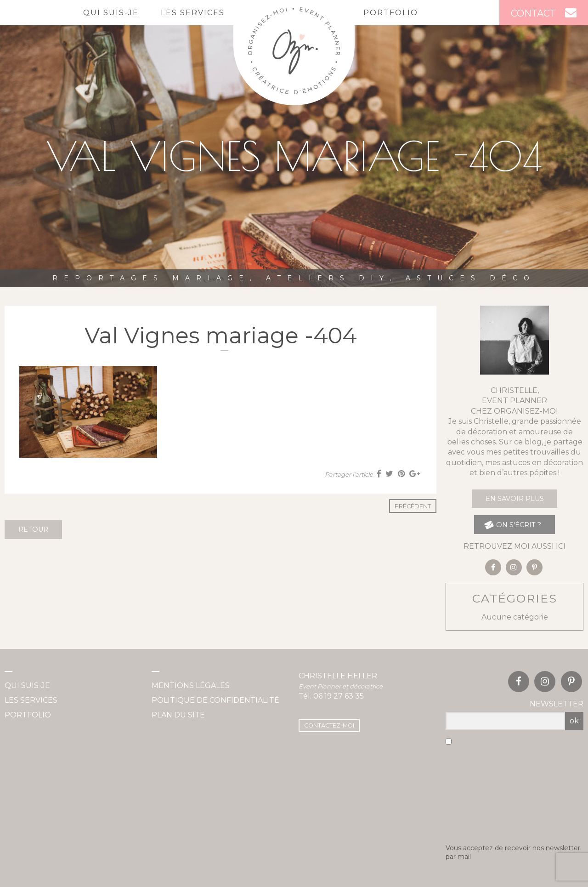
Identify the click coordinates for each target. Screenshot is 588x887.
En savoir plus (515, 499)
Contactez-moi (329, 725)
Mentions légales (191, 685)
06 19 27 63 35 (339, 696)
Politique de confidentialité (215, 700)
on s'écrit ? (512, 525)
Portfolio (391, 13)
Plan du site (178, 715)
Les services (193, 13)
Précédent (413, 506)
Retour (33, 529)
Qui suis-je (111, 13)
